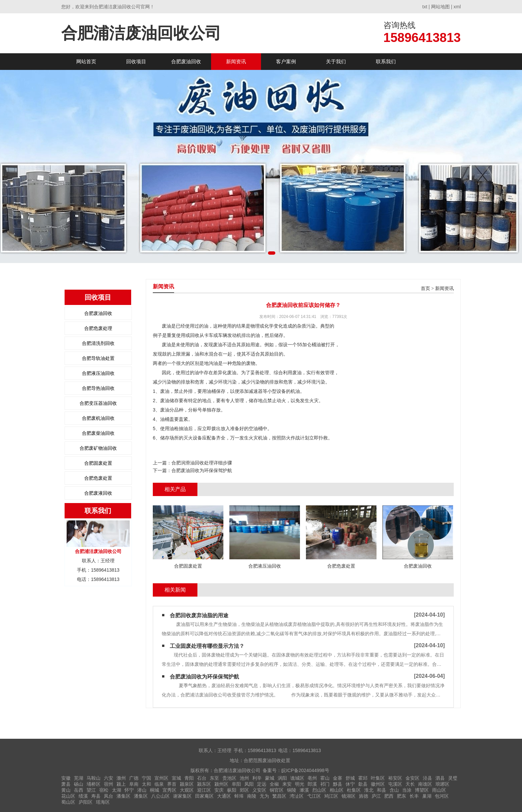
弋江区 (314, 796)
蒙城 (270, 778)
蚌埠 (239, 796)
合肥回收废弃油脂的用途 (199, 615)
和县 (382, 790)
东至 (214, 778)
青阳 (189, 778)
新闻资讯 (236, 61)
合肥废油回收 (186, 61)
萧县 (66, 784)
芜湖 (79, 778)
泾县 (427, 778)
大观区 (187, 790)
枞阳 (232, 790)
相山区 (337, 790)
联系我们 (386, 61)
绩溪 (83, 796)
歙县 (363, 784)
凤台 (109, 796)
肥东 (401, 796)
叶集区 (378, 778)
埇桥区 (94, 784)
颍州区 (221, 784)
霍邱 (363, 778)
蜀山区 (68, 802)
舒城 (350, 778)
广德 (134, 778)
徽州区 (378, 784)
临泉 (159, 784)
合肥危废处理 (98, 328)
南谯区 (425, 784)
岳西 (79, 790)
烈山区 (319, 790)
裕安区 (395, 778)
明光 (300, 784)
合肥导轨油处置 (98, 358)
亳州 (312, 778)
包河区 (442, 796)
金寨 (338, 778)
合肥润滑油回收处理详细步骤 (202, 463)
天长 (410, 784)
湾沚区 (297, 796)
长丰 (414, 796)
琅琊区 (442, 784)
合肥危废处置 (98, 478)
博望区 (422, 790)
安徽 (66, 778)
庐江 (376, 796)
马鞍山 (94, 778)
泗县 (440, 778)
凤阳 (249, 784)
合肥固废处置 (98, 463)
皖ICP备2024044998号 (305, 770)
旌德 (364, 796)
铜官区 (277, 790)
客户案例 (286, 61)
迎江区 (204, 790)
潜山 (142, 790)
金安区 (412, 778)
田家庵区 (204, 796)
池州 (244, 778)
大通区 (224, 796)
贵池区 (229, 778)
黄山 (66, 790)
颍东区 (204, 784)
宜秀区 (169, 790)
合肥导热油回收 (98, 388)
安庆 (219, 790)
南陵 (252, 796)
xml (457, 7)
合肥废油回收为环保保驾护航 (202, 470)
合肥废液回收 (98, 493)
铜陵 (292, 790)
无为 (264, 796)
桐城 (154, 790)
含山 (394, 790)
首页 (425, 288)
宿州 (109, 784)
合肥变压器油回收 (98, 403)
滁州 (121, 778)
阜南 (134, 784)
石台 (202, 778)
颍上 (121, 784)
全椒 (274, 784)
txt (425, 7)
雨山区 (439, 790)
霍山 (325, 778)
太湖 (117, 790)
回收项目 (136, 61)
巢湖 (427, 796)
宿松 (104, 790)
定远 (262, 784)
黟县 (338, 784)
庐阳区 (86, 802)
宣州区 (161, 778)
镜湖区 (349, 796)
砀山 (79, 784)
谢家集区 (182, 796)
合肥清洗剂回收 (98, 343)
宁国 (146, 778)
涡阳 (282, 778)
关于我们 (336, 61)
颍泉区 (187, 784)
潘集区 (124, 796)
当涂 (407, 790)
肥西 (389, 796)
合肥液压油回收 (98, 373)
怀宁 (129, 790)
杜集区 (354, 790)
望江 (91, 790)
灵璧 (453, 778)
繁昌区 (279, 796)
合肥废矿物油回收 (98, 448)
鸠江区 (331, 796)
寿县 (96, 796)
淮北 (369, 790)
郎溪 (312, 784)
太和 (146, 784)
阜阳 (236, 784)
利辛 (257, 778)
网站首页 (86, 61)
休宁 (350, 784)
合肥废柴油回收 (98, 433)
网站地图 (440, 7)
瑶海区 (103, 802)
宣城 (176, 778)
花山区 (68, 796)
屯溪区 (395, 784)
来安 (287, 784)
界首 (172, 784)
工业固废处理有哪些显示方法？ (207, 646)
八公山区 (160, 796)
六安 (109, 778)
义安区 (259, 790)
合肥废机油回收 (98, 418)
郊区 (244, 790)
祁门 (325, 784)
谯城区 (297, 778)
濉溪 (304, 790)
